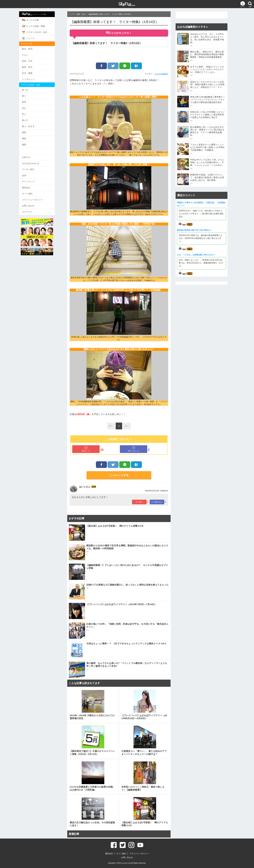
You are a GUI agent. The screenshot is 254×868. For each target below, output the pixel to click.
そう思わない (157, 502)
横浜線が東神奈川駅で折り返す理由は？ (194, 230)
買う (31, 94)
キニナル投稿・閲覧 (41, 26)
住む (31, 106)
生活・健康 (34, 72)
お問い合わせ (35, 201)
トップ (71, 14)
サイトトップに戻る (42, 14)
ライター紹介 (35, 166)
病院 (31, 129)
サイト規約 (34, 189)
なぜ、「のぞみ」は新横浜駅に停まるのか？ (196, 255)
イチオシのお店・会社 (42, 32)
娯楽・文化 (34, 60)
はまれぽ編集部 (161, 74)
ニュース (36, 38)
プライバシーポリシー (40, 195)
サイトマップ (35, 177)
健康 (31, 141)
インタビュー (35, 78)
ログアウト (34, 207)
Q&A (31, 172)
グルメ (32, 54)
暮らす (32, 118)
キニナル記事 (38, 20)
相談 (31, 135)
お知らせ (33, 154)
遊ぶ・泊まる (35, 124)
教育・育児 (34, 66)
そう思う (139, 502)
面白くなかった (134, 449)
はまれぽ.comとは (38, 160)
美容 (31, 100)
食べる (32, 88)
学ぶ (31, 112)
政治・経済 (34, 48)
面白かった (86, 449)
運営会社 (33, 183)
